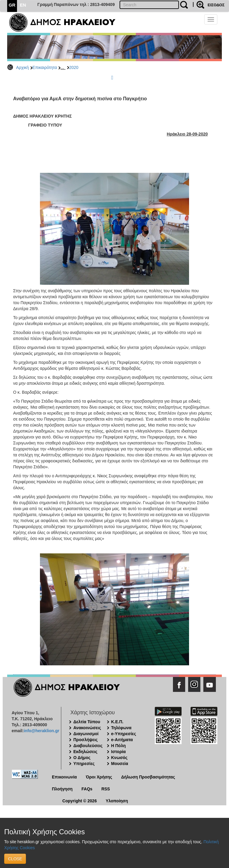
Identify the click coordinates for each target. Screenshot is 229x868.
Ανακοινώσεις (87, 728)
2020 (74, 67)
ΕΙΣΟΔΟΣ (216, 5)
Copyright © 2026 (79, 801)
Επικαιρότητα (45, 67)
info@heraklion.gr (41, 731)
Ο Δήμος (82, 758)
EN (23, 5)
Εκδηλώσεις (85, 752)
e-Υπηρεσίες (124, 734)
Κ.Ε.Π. (117, 722)
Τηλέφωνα (121, 728)
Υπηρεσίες (84, 764)
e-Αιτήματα (122, 740)
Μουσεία (120, 764)
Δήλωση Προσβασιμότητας (148, 777)
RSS (106, 789)
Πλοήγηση (62, 789)
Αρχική (23, 67)
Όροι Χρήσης (99, 777)
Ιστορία (119, 752)
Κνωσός (119, 758)
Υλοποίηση (117, 801)
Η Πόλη (119, 746)
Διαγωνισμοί (86, 734)
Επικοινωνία (64, 777)
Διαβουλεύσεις (88, 746)
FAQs (87, 789)
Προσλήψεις (86, 740)
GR (12, 5)
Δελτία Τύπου (87, 722)
